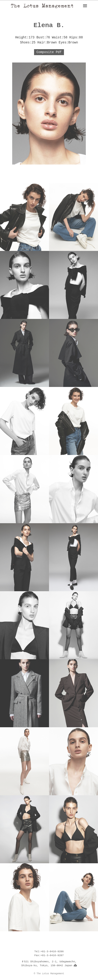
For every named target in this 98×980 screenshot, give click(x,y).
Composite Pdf (49, 52)
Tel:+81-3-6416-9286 (49, 952)
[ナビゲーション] (85, 6)
